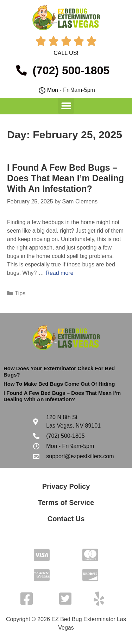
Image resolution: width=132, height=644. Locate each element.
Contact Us (66, 519)
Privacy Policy (66, 486)
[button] (66, 106)
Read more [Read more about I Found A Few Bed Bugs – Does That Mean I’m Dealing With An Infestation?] (59, 273)
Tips (20, 293)
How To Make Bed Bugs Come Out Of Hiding (59, 384)
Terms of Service (66, 503)
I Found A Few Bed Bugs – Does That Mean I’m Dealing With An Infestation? (65, 178)
